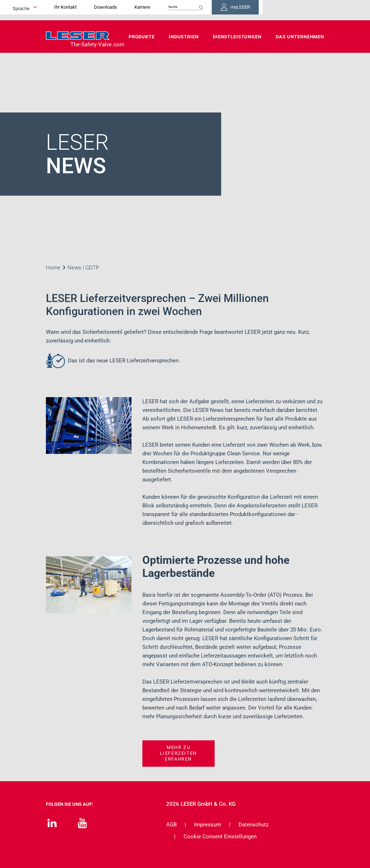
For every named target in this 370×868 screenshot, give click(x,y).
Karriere (193, 10)
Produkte (142, 37)
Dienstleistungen (237, 37)
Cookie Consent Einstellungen (220, 837)
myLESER (301, 10)
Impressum (208, 825)
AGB (171, 825)
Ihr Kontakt (116, 10)
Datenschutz (253, 825)
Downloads (156, 10)
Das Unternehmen (300, 37)
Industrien (184, 37)
